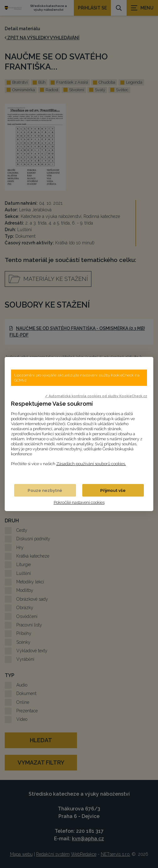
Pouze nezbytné (45, 490)
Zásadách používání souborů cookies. (91, 464)
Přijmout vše (113, 490)
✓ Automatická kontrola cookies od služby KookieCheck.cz (96, 396)
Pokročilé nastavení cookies (79, 502)
